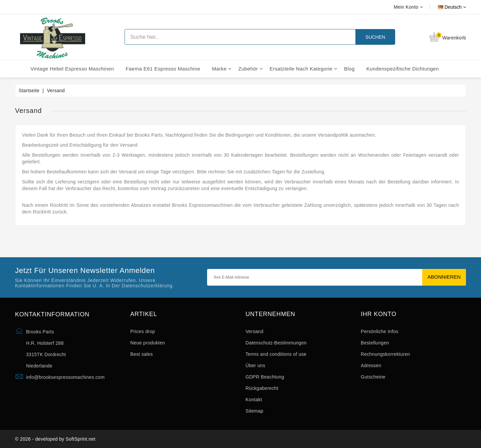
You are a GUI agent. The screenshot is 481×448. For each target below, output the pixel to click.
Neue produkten (148, 343)
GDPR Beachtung (265, 377)
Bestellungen (375, 343)
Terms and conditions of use (276, 354)
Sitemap (254, 411)
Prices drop (143, 331)
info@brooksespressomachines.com (65, 377)
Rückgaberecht (262, 388)
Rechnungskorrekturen (385, 354)
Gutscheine (373, 377)
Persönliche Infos (380, 331)
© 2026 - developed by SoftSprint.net (55, 439)
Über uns (255, 365)
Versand (254, 331)
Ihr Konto (379, 314)
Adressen (371, 365)
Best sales (142, 354)
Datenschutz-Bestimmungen (276, 343)
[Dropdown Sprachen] (444, 7)
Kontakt (254, 400)
